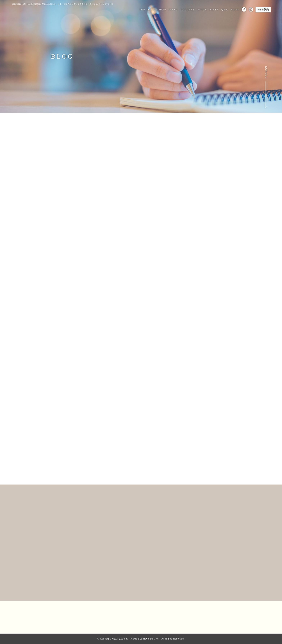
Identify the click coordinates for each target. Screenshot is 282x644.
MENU (173, 10)
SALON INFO (157, 10)
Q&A (225, 10)
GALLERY (188, 10)
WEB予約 (263, 10)
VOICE (202, 10)
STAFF (214, 10)
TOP (142, 10)
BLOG (235, 10)
